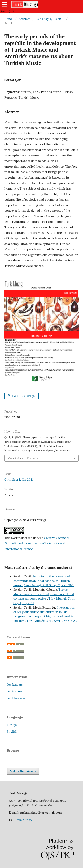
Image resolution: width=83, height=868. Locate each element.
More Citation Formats (23, 458)
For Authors (15, 691)
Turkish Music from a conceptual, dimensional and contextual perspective (44, 594)
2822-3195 (24, 820)
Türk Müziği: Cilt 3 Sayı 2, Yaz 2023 (49, 585)
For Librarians (16, 698)
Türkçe (12, 725)
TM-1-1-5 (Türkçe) (23, 396)
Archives (25, 19)
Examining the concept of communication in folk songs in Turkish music (42, 581)
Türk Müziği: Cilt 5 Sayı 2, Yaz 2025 (52, 621)
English (12, 731)
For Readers (15, 685)
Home (8, 19)
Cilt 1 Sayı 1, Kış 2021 (50, 19)
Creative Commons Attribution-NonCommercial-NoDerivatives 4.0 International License (37, 543)
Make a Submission (23, 771)
